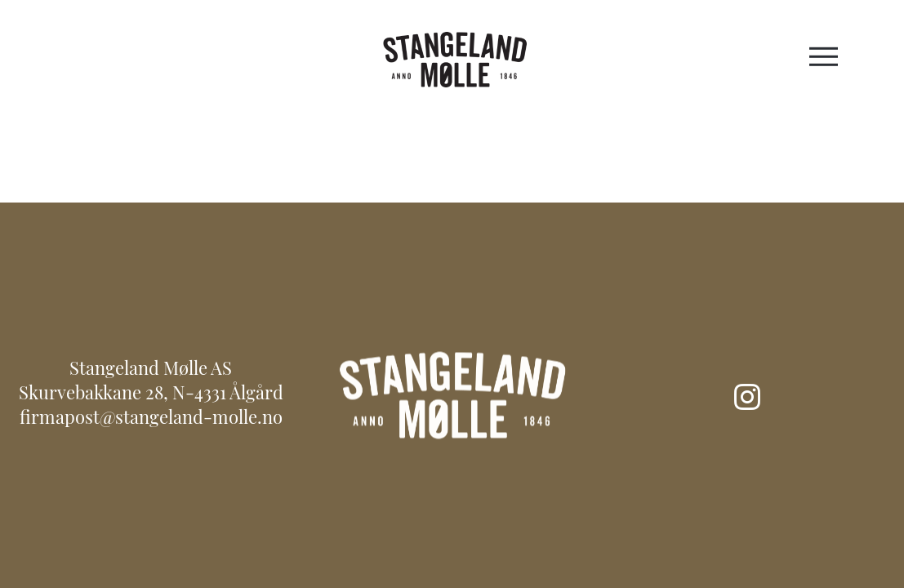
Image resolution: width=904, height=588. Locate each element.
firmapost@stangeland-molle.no (151, 419)
